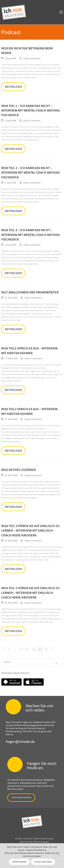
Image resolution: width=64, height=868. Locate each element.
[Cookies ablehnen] (59, 856)
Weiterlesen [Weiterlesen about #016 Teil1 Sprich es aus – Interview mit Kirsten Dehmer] (13, 390)
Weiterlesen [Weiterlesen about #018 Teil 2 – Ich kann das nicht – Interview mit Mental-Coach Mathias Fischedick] (13, 211)
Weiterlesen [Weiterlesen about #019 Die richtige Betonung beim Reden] (13, 87)
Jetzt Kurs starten (21, 797)
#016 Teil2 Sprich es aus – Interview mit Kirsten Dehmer (29, 411)
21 (28, 649)
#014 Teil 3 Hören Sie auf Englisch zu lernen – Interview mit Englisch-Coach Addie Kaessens (30, 530)
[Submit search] (57, 662)
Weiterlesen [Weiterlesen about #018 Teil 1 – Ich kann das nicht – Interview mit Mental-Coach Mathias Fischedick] (13, 149)
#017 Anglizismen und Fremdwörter (30, 292)
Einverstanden (19, 862)
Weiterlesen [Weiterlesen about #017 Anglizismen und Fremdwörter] (13, 329)
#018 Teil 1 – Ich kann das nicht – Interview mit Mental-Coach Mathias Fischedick (30, 110)
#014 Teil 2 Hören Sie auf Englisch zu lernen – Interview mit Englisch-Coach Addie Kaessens (30, 593)
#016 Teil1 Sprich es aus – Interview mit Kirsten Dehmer (29, 350)
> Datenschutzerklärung (35, 850)
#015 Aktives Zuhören (18, 470)
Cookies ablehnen (43, 862)
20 (22, 649)
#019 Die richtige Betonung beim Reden (27, 50)
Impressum (28, 838)
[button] (61, 12)
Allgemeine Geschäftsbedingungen (34, 842)
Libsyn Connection (32, 58)
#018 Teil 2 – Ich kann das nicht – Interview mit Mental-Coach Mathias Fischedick (30, 172)
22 (34, 649)
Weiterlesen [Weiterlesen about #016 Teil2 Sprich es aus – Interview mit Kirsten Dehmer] (13, 451)
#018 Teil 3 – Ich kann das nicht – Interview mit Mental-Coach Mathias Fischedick (30, 235)
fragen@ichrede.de (20, 742)
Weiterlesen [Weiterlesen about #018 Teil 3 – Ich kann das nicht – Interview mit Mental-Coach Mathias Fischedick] (13, 273)
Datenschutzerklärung (43, 838)
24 (47, 649)
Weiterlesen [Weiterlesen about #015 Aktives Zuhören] (13, 507)
